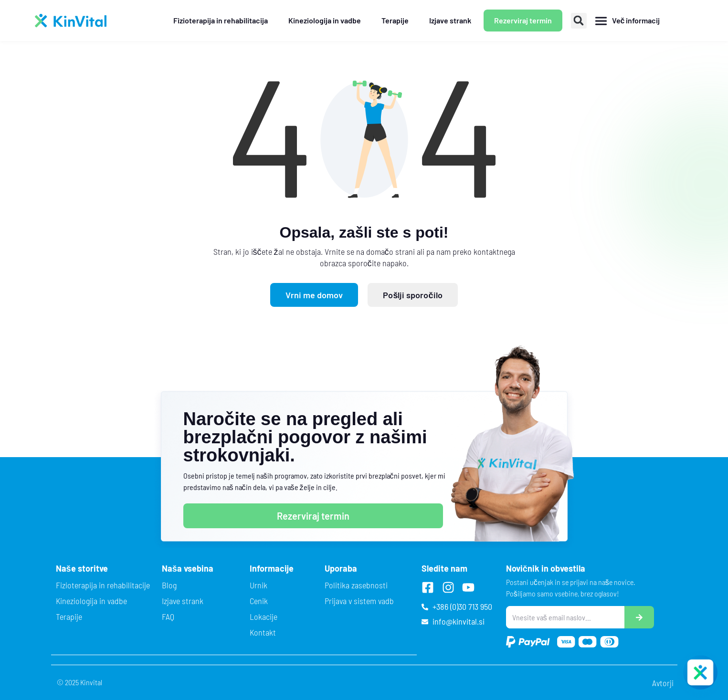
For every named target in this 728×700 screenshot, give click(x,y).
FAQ (168, 616)
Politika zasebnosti (356, 585)
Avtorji (663, 683)
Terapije (69, 616)
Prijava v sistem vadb (359, 601)
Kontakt (263, 632)
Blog (169, 585)
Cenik (259, 601)
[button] (579, 21)
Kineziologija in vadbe (91, 601)
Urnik (258, 585)
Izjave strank (183, 601)
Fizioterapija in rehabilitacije (103, 585)
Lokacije (264, 616)
